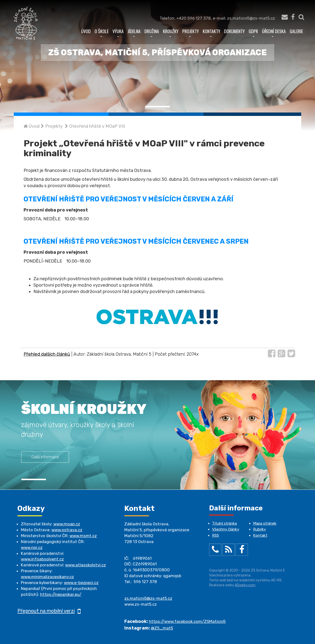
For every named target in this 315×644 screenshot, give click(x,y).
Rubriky (259, 529)
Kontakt (260, 535)
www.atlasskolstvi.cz (86, 565)
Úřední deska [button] (274, 32)
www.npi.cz (32, 547)
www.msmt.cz (83, 536)
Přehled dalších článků (47, 354)
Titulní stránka (224, 523)
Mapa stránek (265, 523)
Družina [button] (152, 32)
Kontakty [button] (211, 32)
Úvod (86, 31)
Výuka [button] (118, 32)
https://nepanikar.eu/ (61, 594)
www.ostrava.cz (67, 530)
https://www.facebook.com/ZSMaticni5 (187, 621)
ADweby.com (245, 585)
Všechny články (226, 529)
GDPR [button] (253, 32)
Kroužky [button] (171, 32)
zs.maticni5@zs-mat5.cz (148, 598)
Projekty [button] (191, 32)
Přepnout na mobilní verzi (49, 611)
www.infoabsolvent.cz (42, 559)
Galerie (296, 31)
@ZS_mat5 (162, 628)
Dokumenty (234, 31)
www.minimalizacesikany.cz (47, 577)
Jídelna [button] (134, 32)
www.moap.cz (67, 524)
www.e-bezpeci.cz (81, 583)
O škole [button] (102, 32)
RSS (215, 535)
